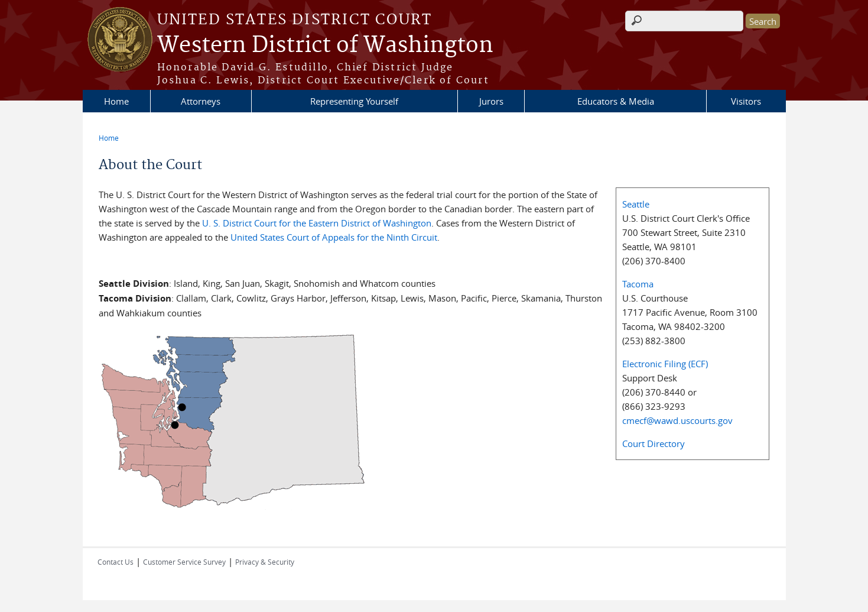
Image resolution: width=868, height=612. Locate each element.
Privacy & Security (265, 562)
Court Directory (654, 443)
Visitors (746, 101)
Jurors (491, 101)
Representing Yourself (354, 101)
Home (116, 101)
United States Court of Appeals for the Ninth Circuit (334, 237)
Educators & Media (616, 101)
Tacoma (638, 284)
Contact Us (116, 562)
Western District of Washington (325, 46)
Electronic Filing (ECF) (665, 364)
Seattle (636, 204)
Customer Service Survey (184, 562)
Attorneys (201, 101)
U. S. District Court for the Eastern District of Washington (317, 223)
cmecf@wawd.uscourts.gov (677, 420)
